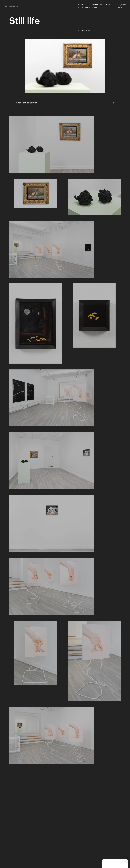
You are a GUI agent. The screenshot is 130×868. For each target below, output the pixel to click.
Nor (119, 8)
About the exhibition (65, 103)
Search (122, 5)
